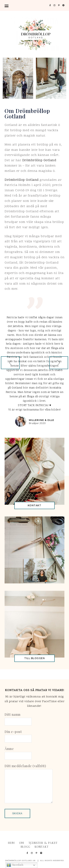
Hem (11, 843)
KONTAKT (42, 847)
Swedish (15, 865)
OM (22, 843)
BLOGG (25, 847)
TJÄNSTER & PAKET (43, 843)
